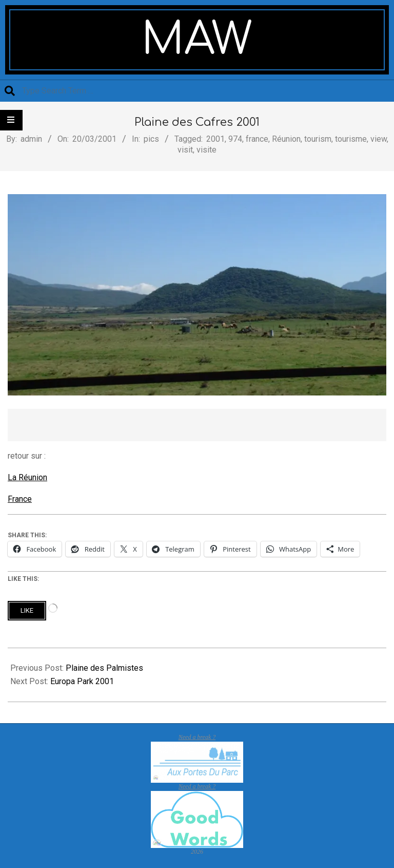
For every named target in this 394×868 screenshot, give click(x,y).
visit (185, 150)
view (379, 139)
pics (151, 139)
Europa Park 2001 (82, 681)
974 (235, 139)
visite (206, 150)
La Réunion (27, 477)
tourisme (351, 139)
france (257, 139)
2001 (215, 139)
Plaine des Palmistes (104, 668)
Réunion (286, 139)
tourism (318, 139)
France (20, 499)
